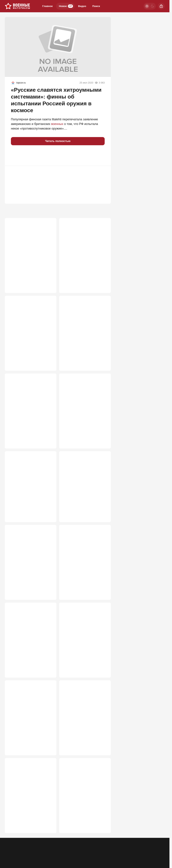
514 (103, 753)
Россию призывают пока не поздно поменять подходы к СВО (29, 405)
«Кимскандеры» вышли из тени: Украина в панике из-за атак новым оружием (83, 324)
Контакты (24, 855)
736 (49, 439)
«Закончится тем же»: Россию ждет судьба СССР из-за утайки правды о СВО (84, 242)
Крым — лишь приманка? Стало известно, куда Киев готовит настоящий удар (27, 638)
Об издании (39, 855)
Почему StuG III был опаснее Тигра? (29, 240)
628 (103, 594)
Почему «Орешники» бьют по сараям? (84, 403)
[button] (15, 155)
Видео (82, 6)
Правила (55, 855)
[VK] (152, 852)
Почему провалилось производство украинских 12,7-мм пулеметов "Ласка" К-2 (85, 797)
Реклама (10, 855)
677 (49, 594)
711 (49, 512)
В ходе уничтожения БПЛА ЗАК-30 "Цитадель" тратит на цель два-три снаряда (83, 716)
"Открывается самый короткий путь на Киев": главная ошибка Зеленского (31, 797)
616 (103, 671)
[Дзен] (161, 852)
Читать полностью (58, 141)
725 (103, 439)
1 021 (102, 280)
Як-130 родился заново (79, 634)
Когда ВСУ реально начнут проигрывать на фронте (27, 481)
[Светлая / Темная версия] (150, 6)
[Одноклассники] (144, 852)
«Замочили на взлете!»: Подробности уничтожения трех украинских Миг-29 (82, 483)
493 (103, 834)
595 (49, 753)
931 (49, 361)
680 (103, 512)
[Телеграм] (135, 852)
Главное (47, 6)
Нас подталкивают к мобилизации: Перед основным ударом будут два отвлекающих (29, 326)
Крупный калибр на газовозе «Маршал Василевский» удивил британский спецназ (29, 556)
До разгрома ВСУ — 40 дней (28, 711)
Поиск (96, 6)
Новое (66, 6)
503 (49, 834)
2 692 (48, 280)
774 (103, 361)
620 (49, 671)
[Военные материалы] (17, 6)
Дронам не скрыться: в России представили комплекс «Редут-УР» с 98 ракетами (85, 556)
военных (57, 124)
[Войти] (161, 6)
